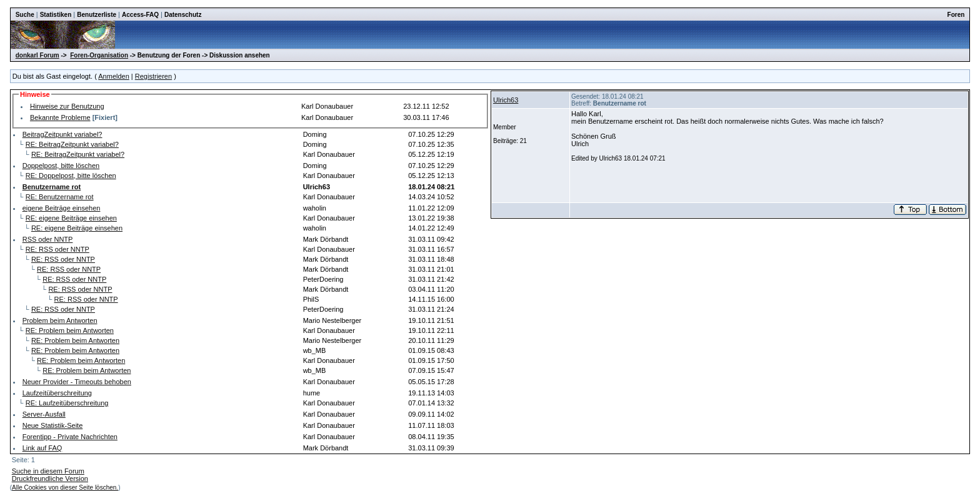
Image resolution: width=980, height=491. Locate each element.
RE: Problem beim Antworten (70, 330)
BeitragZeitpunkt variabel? (62, 134)
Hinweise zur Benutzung (67, 106)
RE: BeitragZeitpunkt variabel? (72, 144)
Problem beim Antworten (60, 320)
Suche (25, 15)
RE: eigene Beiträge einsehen (71, 218)
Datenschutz (183, 15)
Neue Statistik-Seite (53, 425)
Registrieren (153, 76)
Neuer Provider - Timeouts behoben (77, 382)
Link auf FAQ (42, 448)
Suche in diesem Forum (48, 471)
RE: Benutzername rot (60, 197)
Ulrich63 (506, 100)
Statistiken (56, 15)
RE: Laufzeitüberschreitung (67, 403)
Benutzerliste (97, 15)
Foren (956, 15)
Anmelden (114, 76)
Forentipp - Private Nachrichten (70, 437)
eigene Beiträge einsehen (62, 208)
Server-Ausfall (44, 414)
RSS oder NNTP (48, 239)
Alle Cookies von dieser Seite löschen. (65, 488)
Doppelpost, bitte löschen (61, 166)
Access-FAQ (140, 15)
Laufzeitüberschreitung (57, 393)
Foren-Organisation (99, 55)
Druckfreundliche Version (50, 479)
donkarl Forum (37, 55)
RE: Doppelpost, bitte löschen (71, 176)
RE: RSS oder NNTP (57, 249)
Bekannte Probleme (60, 117)
